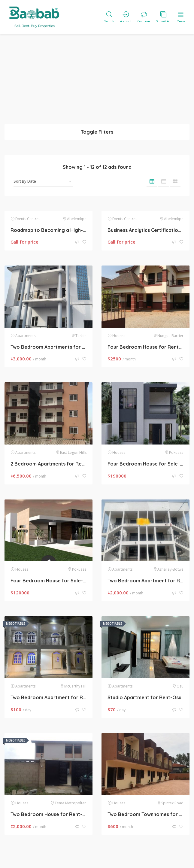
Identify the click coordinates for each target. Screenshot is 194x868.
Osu (180, 686)
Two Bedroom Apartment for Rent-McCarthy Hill (49, 697)
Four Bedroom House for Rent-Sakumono (145, 347)
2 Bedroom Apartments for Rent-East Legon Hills (49, 464)
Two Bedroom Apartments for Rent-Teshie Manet (49, 347)
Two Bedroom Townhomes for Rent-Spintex (145, 814)
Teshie (81, 336)
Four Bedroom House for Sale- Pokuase (49, 581)
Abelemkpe (77, 219)
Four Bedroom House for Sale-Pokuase (145, 464)
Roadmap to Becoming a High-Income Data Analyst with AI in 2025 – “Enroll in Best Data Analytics (49, 230)
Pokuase (176, 452)
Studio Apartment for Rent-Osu (144, 697)
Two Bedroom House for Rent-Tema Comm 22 (49, 814)
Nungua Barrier (170, 336)
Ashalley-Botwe (170, 569)
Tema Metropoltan (71, 803)
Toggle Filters (97, 132)
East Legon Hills (73, 452)
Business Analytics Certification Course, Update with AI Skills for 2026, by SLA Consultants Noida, (145, 230)
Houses (119, 336)
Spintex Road (172, 803)
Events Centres (28, 219)
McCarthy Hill (75, 686)
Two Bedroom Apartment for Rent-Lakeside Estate (145, 581)
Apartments (25, 336)
